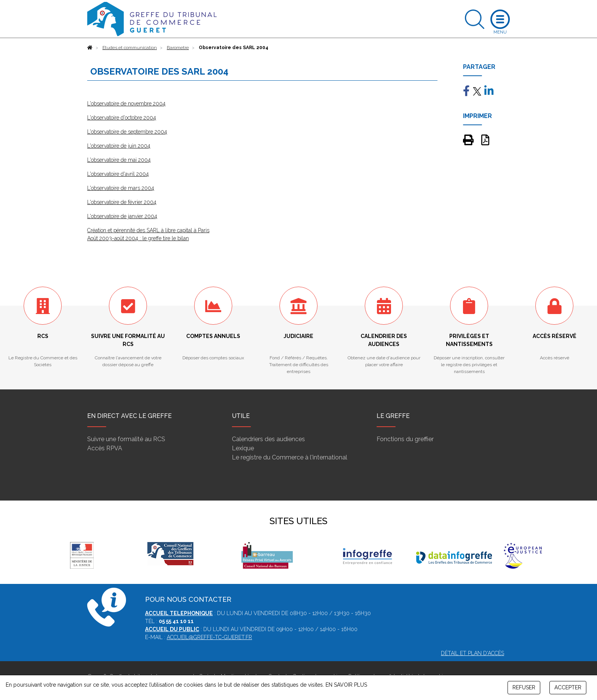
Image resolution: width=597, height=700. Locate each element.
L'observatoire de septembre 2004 (127, 132)
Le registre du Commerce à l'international (290, 457)
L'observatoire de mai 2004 (119, 160)
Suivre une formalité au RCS (126, 439)
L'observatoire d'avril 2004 (118, 174)
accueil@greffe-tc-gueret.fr (209, 637)
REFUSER (524, 687)
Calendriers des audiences (268, 439)
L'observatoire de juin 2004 (119, 146)
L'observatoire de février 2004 (122, 202)
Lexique (243, 448)
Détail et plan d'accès (472, 653)
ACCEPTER (568, 687)
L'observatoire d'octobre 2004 (122, 118)
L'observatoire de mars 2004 (121, 188)
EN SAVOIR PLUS (346, 685)
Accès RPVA (105, 448)
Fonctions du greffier (405, 439)
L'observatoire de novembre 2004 (126, 104)
